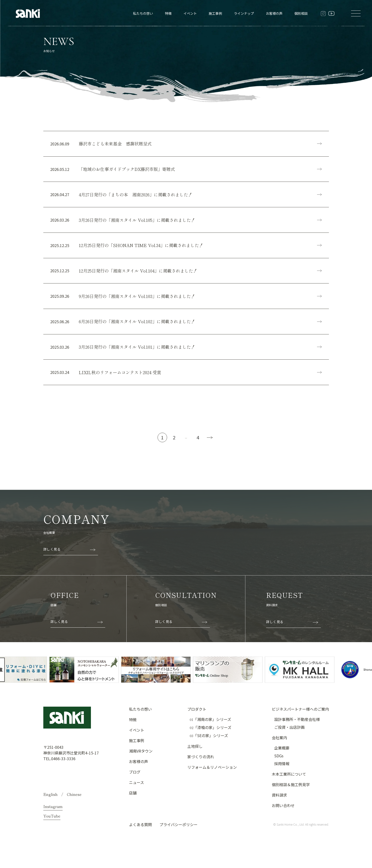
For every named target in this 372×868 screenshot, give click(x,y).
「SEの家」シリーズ (209, 739)
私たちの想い (143, 13)
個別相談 (301, 13)
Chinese (74, 797)
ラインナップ (244, 13)
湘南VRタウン (141, 754)
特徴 (168, 13)
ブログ (135, 775)
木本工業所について (289, 777)
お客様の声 (274, 13)
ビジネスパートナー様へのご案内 (300, 712)
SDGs (279, 759)
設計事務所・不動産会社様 (297, 722)
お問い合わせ (283, 808)
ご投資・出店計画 (289, 730)
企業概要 (282, 751)
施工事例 (215, 13)
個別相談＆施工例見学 (291, 788)
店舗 (133, 796)
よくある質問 (140, 828)
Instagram (53, 809)
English (50, 797)
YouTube (52, 819)
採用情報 (282, 767)
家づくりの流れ (201, 760)
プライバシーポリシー (179, 828)
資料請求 (279, 798)
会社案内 (279, 741)
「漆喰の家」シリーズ (211, 731)
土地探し (195, 749)
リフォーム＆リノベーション (212, 770)
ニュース (136, 785)
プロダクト (197, 712)
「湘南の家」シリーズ (210, 722)
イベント (190, 13)
